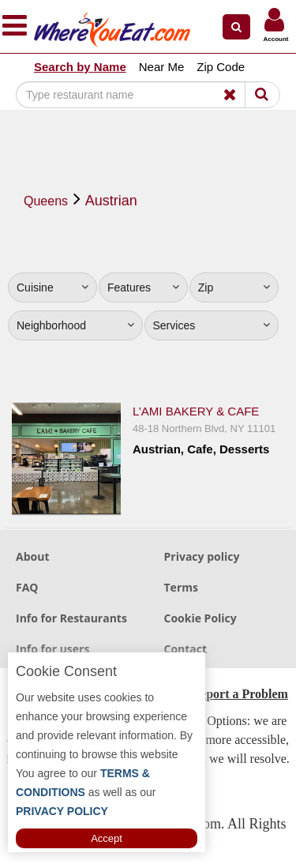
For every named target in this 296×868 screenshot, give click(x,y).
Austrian (111, 201)
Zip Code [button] (221, 67)
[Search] (137, 95)
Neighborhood (75, 325)
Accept (107, 838)
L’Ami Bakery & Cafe (196, 411)
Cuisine (52, 287)
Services (212, 325)
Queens (46, 201)
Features (143, 287)
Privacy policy (202, 556)
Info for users (52, 649)
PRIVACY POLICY (62, 811)
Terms (181, 587)
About (32, 556)
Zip (234, 287)
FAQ (27, 587)
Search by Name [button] (80, 67)
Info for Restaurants (71, 618)
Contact (186, 649)
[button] (236, 27)
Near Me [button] (162, 67)
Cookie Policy (200, 618)
